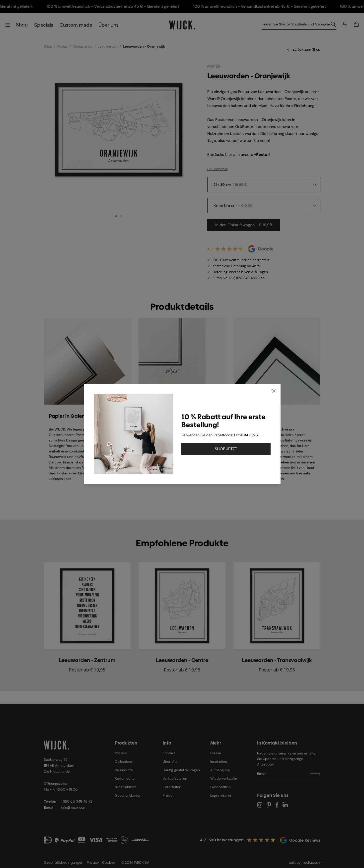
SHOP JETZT (226, 449)
